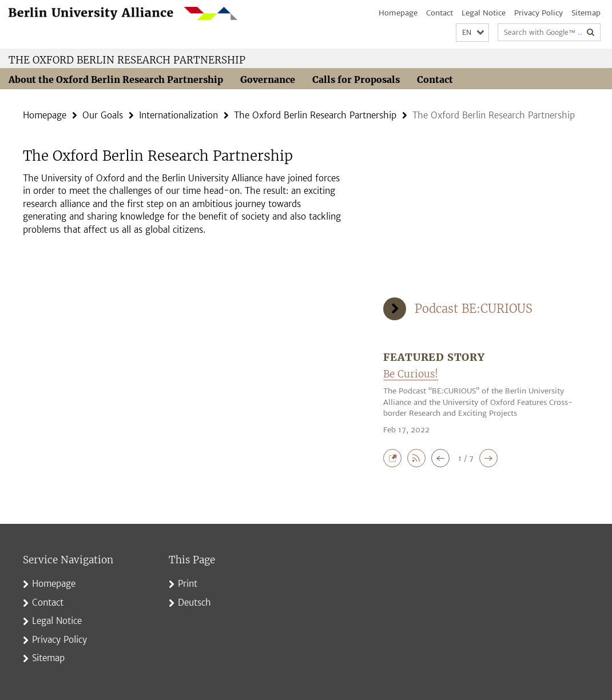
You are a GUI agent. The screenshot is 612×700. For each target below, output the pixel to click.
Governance (268, 79)
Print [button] (188, 584)
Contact (440, 13)
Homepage (398, 13)
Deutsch (194, 602)
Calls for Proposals (356, 79)
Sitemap (586, 13)
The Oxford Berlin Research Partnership (127, 60)
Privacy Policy (539, 13)
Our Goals (103, 115)
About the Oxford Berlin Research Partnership (116, 79)
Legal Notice (484, 13)
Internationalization (178, 115)
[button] (472, 33)
